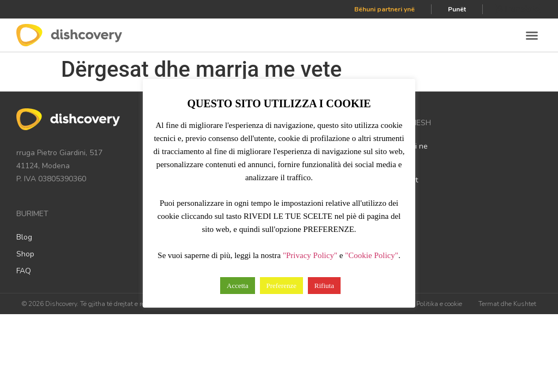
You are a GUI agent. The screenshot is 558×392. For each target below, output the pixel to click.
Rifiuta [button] (324, 286)
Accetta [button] (238, 286)
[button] (532, 35)
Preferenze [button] (282, 286)
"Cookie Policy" (372, 255)
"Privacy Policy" (310, 255)
